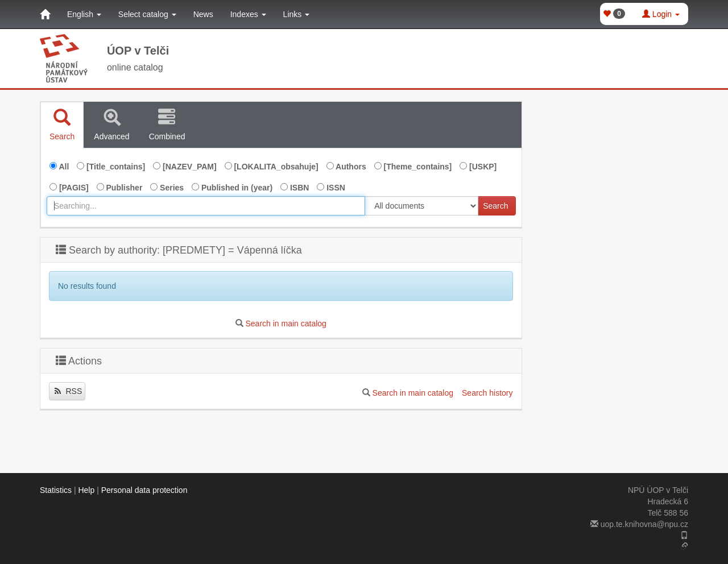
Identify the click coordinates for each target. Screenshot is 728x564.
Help (86, 490)
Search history (487, 393)
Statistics (56, 490)
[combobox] (206, 206)
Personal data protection (144, 490)
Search (495, 206)
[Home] (45, 14)
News (203, 14)
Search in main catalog (286, 324)
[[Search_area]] (421, 206)
